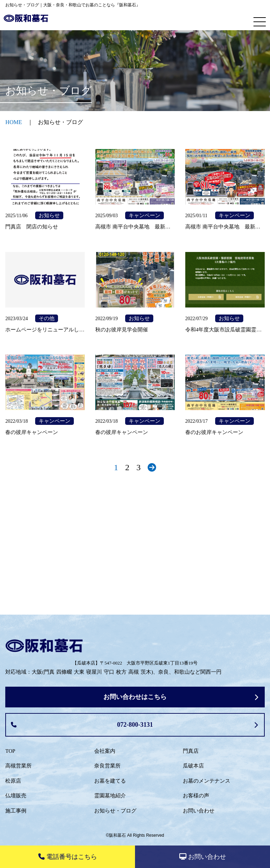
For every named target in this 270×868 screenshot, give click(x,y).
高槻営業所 (18, 766)
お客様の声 (196, 796)
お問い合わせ (199, 811)
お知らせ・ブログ (115, 811)
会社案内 (105, 751)
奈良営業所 (107, 766)
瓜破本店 (193, 766)
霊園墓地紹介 (110, 796)
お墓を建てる (110, 781)
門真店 (191, 751)
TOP (10, 751)
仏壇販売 (16, 796)
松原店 (13, 781)
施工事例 (16, 811)
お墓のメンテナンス (207, 781)
